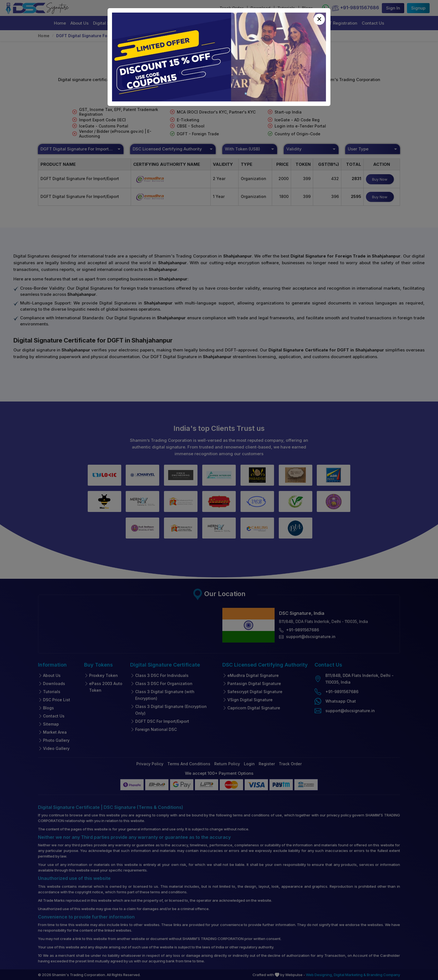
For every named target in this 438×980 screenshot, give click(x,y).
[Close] (319, 19)
